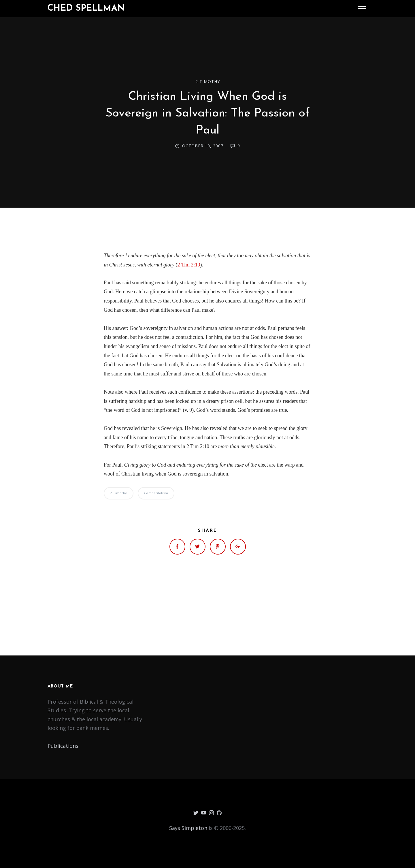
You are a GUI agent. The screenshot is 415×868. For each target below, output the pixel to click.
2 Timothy (208, 81)
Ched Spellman (86, 9)
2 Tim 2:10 (189, 265)
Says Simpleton (188, 828)
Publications (63, 746)
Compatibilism (156, 493)
